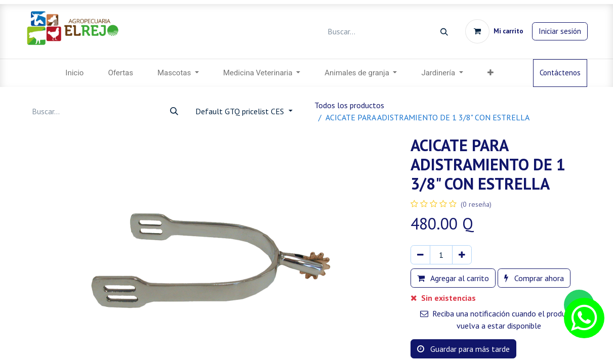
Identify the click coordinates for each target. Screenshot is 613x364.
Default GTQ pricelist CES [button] (241, 111)
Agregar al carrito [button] (453, 278)
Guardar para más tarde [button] (463, 349)
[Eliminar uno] (420, 255)
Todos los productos (349, 105)
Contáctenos (560, 73)
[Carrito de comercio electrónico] (494, 31)
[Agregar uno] (462, 255)
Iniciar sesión (560, 31)
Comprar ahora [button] (534, 278)
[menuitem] (74, 73)
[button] (491, 73)
